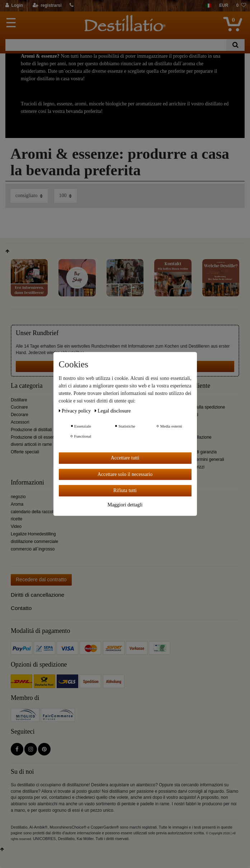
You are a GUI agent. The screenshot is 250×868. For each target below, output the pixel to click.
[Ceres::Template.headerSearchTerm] (116, 45)
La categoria (27, 386)
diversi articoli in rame (31, 444)
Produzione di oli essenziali (36, 437)
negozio (18, 497)
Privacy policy (76, 411)
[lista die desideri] (241, 6)
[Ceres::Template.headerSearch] (235, 45)
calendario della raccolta (34, 512)
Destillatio (184, 483)
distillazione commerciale (34, 542)
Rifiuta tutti (125, 490)
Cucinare (19, 407)
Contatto (21, 608)
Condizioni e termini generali (197, 459)
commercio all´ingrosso (33, 549)
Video (16, 526)
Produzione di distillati (31, 430)
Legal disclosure (113, 411)
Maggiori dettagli (125, 505)
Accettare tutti (125, 458)
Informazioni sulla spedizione (198, 407)
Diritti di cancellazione (37, 595)
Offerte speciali (25, 452)
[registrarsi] (47, 6)
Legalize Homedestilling (33, 534)
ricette (16, 519)
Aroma (17, 504)
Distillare (19, 400)
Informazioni (27, 483)
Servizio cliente (190, 386)
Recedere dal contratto (41, 580)
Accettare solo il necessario (125, 474)
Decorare (20, 415)
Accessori (20, 422)
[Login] (15, 6)
